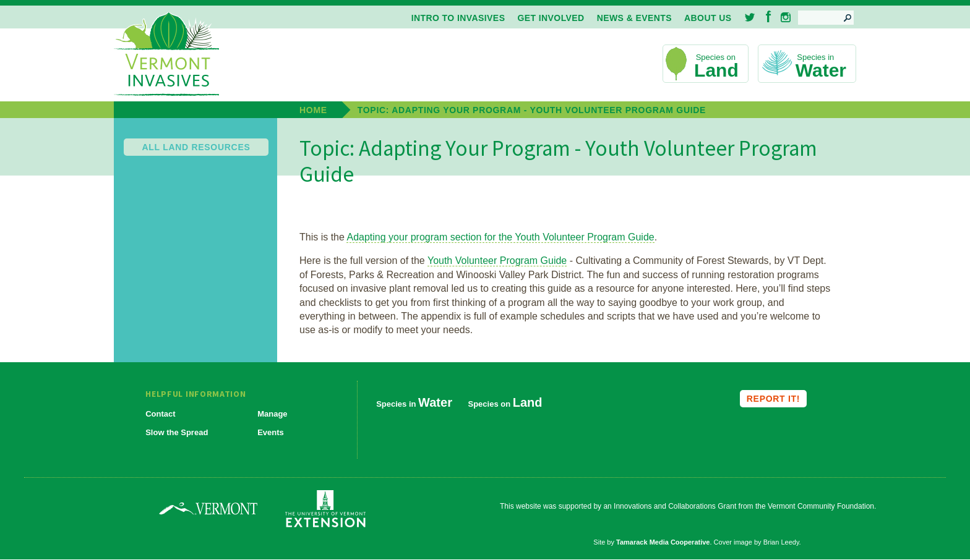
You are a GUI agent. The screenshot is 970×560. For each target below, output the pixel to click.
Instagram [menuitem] (786, 17)
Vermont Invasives (166, 55)
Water (821, 70)
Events (271, 432)
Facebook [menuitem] (769, 16)
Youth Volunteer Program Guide (497, 261)
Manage (272, 414)
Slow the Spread (177, 432)
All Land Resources (196, 147)
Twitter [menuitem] (751, 17)
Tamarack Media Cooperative (663, 542)
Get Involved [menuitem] (551, 18)
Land (716, 70)
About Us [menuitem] (708, 18)
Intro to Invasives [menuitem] (458, 18)
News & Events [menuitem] (634, 18)
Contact (160, 414)
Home (313, 110)
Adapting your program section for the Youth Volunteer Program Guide (500, 237)
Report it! (773, 399)
